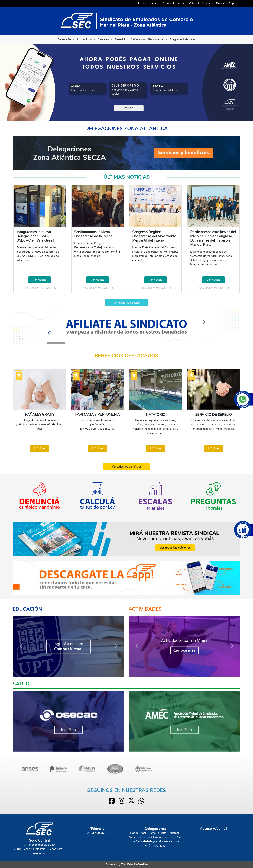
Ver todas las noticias (126, 303)
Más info (40, 449)
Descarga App (225, 4)
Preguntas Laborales (183, 39)
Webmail (193, 4)
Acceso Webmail (214, 829)
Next (243, 769)
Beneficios (121, 39)
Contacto (207, 4)
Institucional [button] (85, 39)
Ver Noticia (40, 280)
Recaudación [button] (157, 39)
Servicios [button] (104, 39)
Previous (10, 769)
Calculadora (138, 39)
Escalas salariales (149, 4)
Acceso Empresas (173, 4)
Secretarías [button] (65, 39)
